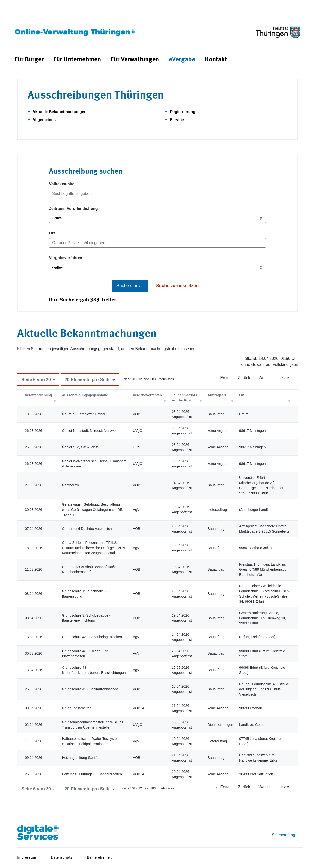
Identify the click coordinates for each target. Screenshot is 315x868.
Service (177, 120)
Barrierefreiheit (99, 858)
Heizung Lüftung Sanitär (80, 758)
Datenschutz (62, 858)
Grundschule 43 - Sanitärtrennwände (90, 689)
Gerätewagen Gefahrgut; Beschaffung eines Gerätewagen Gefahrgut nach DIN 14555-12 (93, 510)
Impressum (27, 858)
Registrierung (183, 112)
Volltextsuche (62, 184)
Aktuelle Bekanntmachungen (60, 112)
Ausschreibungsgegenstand (85, 395)
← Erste (222, 378)
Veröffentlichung (38, 395)
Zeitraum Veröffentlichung (73, 209)
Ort (52, 233)
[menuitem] (29, 60)
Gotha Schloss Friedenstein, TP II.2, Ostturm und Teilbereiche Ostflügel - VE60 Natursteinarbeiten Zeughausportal (94, 548)
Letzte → (286, 378)
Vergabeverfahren (66, 258)
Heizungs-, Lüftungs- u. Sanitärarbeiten (92, 774)
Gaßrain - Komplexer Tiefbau (84, 414)
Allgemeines (44, 120)
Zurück (244, 378)
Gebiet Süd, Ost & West (80, 447)
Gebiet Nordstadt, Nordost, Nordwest (90, 431)
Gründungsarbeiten (77, 708)
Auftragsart (217, 395)
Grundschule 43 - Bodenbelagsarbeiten (92, 637)
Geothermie (71, 485)
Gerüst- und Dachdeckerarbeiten (87, 529)
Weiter (264, 378)
